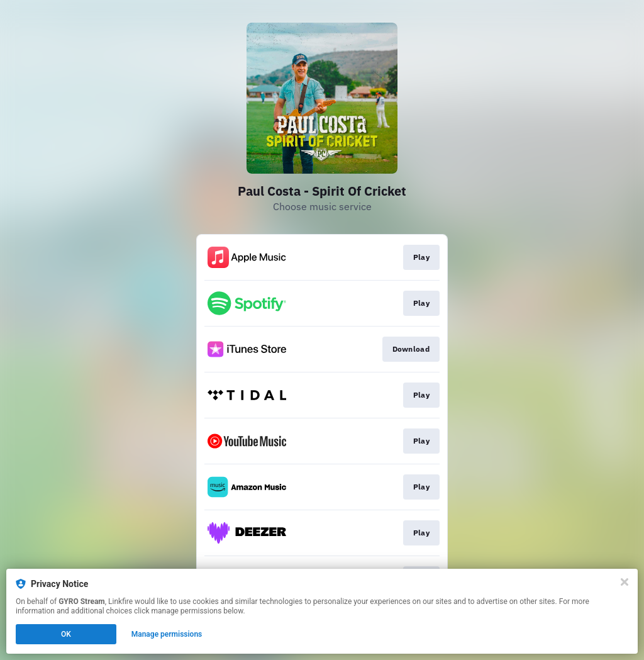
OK (66, 634)
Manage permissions (167, 634)
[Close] (625, 582)
